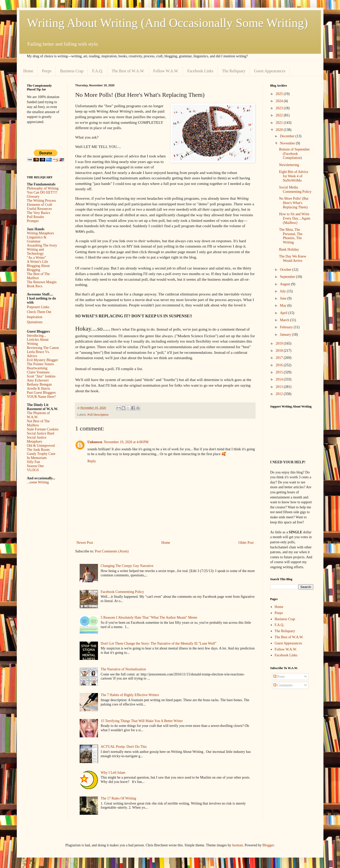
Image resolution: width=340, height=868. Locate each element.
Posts (279, 677)
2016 (280, 365)
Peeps (47, 71)
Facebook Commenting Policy (122, 592)
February (287, 327)
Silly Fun (34, 462)
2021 (280, 123)
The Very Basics (39, 213)
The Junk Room (38, 450)
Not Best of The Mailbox (38, 423)
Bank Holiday (289, 249)
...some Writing (38, 482)
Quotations (35, 322)
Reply (92, 461)
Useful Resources (39, 209)
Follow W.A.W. (166, 71)
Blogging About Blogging (38, 268)
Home (28, 71)
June (284, 298)
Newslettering (289, 165)
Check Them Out (39, 312)
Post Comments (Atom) (112, 551)
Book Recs (35, 286)
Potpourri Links (38, 307)
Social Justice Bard (41, 433)
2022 (280, 115)
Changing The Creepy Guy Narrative (127, 566)
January (286, 335)
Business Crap (72, 71)
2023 (280, 108)
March (285, 320)
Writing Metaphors (40, 233)
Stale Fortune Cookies (43, 429)
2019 (280, 343)
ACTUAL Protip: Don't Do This (124, 747)
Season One (36, 466)
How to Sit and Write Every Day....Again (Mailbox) (295, 218)
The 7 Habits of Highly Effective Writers (130, 695)
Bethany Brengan (39, 384)
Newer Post (85, 543)
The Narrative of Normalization (123, 669)
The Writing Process (41, 201)
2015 (280, 372)
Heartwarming (37, 368)
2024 (280, 101)
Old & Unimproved (41, 446)
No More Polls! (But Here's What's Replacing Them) (294, 203)
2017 (280, 358)
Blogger (268, 845)
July (283, 291)
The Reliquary (234, 71)
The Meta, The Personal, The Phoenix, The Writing (291, 236)
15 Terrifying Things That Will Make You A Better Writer (142, 721)
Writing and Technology (36, 252)
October (286, 270)
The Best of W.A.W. (128, 71)
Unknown (95, 442)
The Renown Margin (42, 282)
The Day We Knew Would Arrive (293, 259)
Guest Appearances (270, 71)
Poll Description (98, 415)
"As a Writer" (37, 258)
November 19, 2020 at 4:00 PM (126, 442)
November (288, 143)
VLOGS (33, 470)
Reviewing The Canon (43, 348)
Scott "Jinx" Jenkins (41, 376)
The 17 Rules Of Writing (118, 798)
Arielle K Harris (39, 389)
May (284, 306)
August (286, 284)
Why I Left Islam (113, 773)
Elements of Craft (40, 205)
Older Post (246, 543)
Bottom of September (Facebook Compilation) (294, 154)
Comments (283, 685)
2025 (280, 94)
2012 (280, 394)
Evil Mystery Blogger (42, 360)
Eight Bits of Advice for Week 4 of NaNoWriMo (294, 176)
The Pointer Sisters (41, 364)
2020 (280, 130)
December (288, 136)
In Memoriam (37, 458)
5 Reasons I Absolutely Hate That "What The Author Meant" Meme (149, 618)
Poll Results (36, 217)
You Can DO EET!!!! (42, 192)
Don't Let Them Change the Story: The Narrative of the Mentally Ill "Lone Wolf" (159, 643)
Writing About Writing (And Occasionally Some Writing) (167, 23)
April (284, 313)
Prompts (33, 221)
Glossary (33, 196)
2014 (280, 379)
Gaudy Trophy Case (41, 454)
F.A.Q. (98, 71)
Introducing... (37, 336)
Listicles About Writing (38, 342)
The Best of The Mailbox (38, 276)
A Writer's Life (38, 262)
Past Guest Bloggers (41, 393)
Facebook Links (200, 71)
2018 (280, 351)
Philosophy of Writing (43, 188)
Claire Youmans (38, 372)
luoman (237, 845)
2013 (280, 387)
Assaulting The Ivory (42, 245)
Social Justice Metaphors (37, 439)
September (288, 277)
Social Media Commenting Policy (295, 189)
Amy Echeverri (38, 380)
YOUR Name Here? (41, 397)
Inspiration (35, 317)
